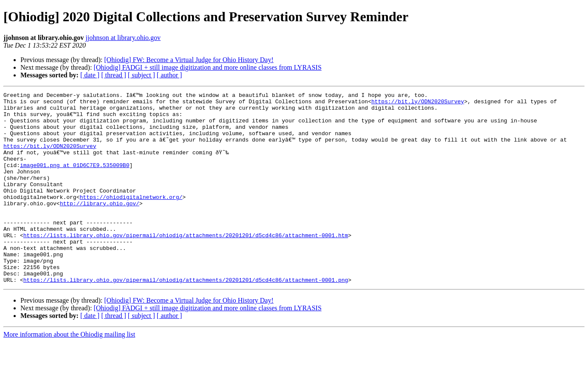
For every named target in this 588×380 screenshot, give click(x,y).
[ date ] (90, 75)
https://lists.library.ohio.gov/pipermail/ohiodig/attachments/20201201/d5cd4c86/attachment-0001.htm (186, 264)
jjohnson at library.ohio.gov (123, 38)
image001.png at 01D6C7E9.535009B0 (75, 180)
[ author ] (170, 75)
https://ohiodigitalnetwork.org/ (131, 218)
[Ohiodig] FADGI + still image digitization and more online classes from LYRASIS (207, 67)
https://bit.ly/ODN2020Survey (418, 104)
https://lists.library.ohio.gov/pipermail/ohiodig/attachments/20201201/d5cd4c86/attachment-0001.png (186, 318)
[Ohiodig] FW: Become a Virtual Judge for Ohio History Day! (189, 60)
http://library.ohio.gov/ (100, 226)
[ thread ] (114, 75)
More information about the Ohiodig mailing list (69, 373)
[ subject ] (141, 75)
